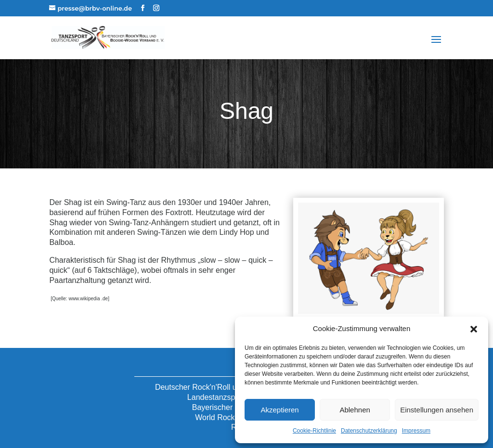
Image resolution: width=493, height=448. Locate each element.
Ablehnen (355, 410)
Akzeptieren (279, 410)
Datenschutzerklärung (369, 431)
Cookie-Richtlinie (314, 431)
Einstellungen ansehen (437, 410)
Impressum (416, 431)
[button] (474, 329)
